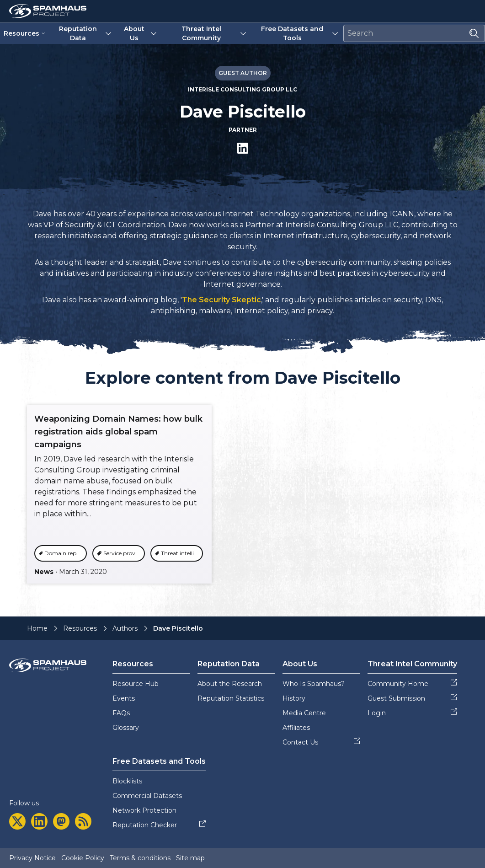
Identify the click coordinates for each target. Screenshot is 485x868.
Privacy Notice (32, 858)
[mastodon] (61, 821)
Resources (25, 33)
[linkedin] (39, 821)
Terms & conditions (140, 858)
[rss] (83, 821)
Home (37, 628)
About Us (141, 33)
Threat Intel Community (215, 33)
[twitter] (17, 821)
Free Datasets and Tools (300, 33)
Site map (190, 858)
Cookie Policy (83, 858)
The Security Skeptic (221, 300)
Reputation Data (86, 33)
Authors (125, 628)
